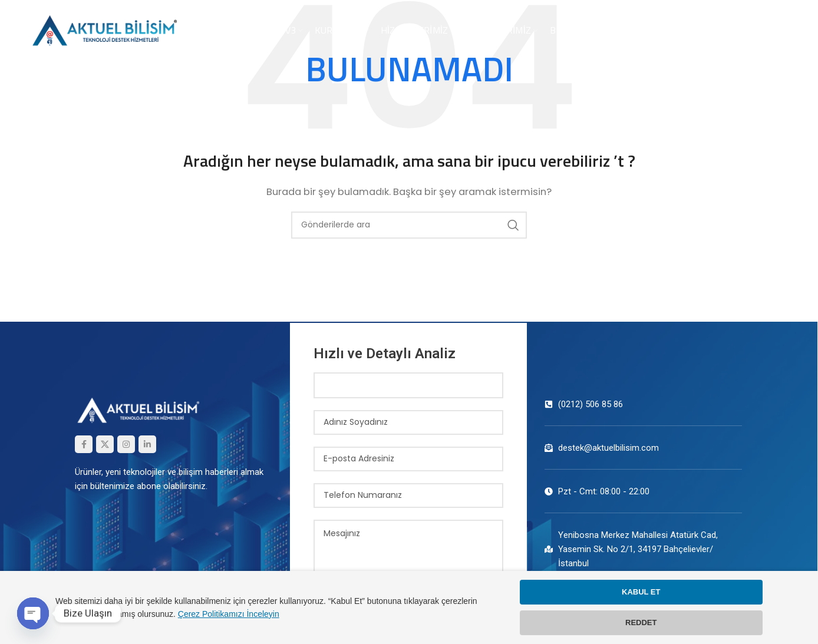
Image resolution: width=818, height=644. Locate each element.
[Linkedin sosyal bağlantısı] (147, 444)
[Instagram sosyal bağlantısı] (126, 444)
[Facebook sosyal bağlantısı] (84, 444)
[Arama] (409, 225)
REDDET (641, 622)
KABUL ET (641, 592)
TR (779, 30)
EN (759, 30)
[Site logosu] (103, 30)
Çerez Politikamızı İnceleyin (229, 614)
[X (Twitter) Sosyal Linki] (105, 444)
